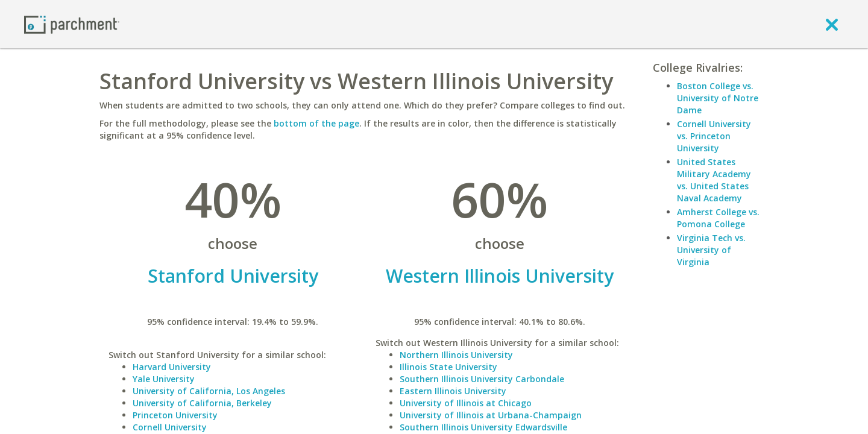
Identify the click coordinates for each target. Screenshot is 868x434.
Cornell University (170, 427)
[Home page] (72, 24)
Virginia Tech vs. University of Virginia (711, 250)
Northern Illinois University (456, 355)
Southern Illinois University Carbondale (482, 379)
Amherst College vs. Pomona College (718, 218)
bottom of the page (316, 123)
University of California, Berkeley (202, 403)
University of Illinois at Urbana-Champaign (491, 415)
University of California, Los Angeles (209, 391)
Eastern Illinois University (453, 391)
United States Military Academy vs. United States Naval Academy (714, 180)
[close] (832, 24)
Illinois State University (448, 367)
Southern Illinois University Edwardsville (483, 427)
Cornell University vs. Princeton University (714, 136)
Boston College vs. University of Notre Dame (718, 98)
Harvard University (172, 367)
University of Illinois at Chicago (466, 403)
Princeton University (175, 415)
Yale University (164, 379)
